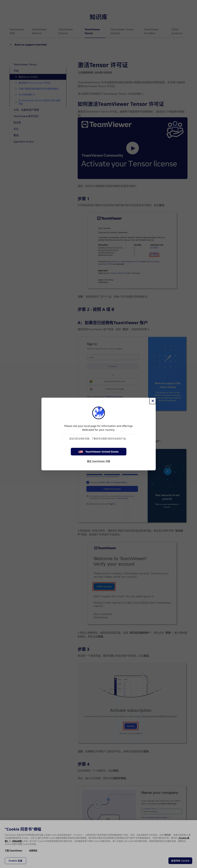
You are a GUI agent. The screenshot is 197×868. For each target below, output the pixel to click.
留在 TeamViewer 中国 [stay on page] (98, 461)
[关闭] (153, 401)
